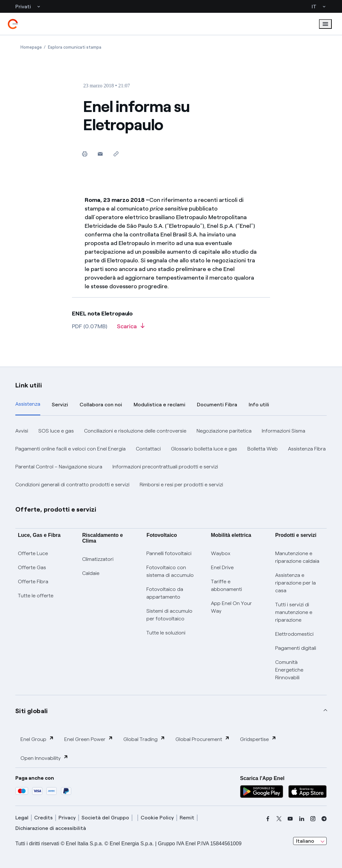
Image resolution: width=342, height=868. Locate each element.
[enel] (13, 24)
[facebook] (268, 819)
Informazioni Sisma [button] (284, 431)
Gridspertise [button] (258, 739)
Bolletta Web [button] (263, 449)
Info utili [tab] (259, 405)
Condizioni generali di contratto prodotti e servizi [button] (72, 485)
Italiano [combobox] (305, 841)
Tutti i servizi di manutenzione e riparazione (294, 612)
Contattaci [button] (148, 449)
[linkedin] (302, 819)
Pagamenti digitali (296, 648)
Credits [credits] (43, 818)
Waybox (221, 553)
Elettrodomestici (294, 634)
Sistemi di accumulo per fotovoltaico (169, 615)
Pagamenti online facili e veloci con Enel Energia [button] (70, 449)
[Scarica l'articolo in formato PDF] (131, 329)
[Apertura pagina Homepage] (31, 47)
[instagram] (313, 819)
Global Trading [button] (144, 739)
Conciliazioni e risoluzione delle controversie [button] (135, 431)
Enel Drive (222, 567)
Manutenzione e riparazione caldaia (297, 557)
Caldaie (91, 573)
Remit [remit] (187, 818)
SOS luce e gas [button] (56, 431)
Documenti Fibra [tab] (217, 405)
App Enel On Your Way (231, 607)
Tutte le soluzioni (166, 633)
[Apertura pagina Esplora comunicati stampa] (75, 47)
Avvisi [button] (22, 431)
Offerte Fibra (33, 581)
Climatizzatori (98, 559)
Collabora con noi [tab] (101, 405)
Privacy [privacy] (67, 818)
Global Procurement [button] (203, 739)
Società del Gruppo (105, 818)
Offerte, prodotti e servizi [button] (56, 509)
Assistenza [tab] (28, 404)
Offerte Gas (32, 567)
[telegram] (324, 819)
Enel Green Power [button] (89, 739)
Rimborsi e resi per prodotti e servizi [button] (181, 485)
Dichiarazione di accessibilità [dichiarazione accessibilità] (51, 828)
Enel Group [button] (37, 739)
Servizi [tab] (60, 405)
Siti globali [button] (32, 711)
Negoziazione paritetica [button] (224, 431)
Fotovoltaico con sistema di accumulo (170, 571)
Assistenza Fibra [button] (307, 449)
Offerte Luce (33, 553)
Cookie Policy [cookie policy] (157, 818)
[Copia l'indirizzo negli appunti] (116, 154)
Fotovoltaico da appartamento (165, 593)
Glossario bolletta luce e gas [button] (204, 449)
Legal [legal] (22, 818)
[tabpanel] (171, 458)
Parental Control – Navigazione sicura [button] (59, 467)
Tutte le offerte (36, 596)
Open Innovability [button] (44, 758)
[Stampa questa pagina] (85, 154)
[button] (100, 154)
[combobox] (310, 841)
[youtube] (290, 819)
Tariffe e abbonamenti (226, 585)
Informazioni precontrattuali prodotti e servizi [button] (165, 467)
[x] (279, 819)
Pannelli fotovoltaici (169, 553)
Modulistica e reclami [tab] (159, 405)
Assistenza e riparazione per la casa (295, 583)
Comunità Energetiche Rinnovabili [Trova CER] (289, 670)
